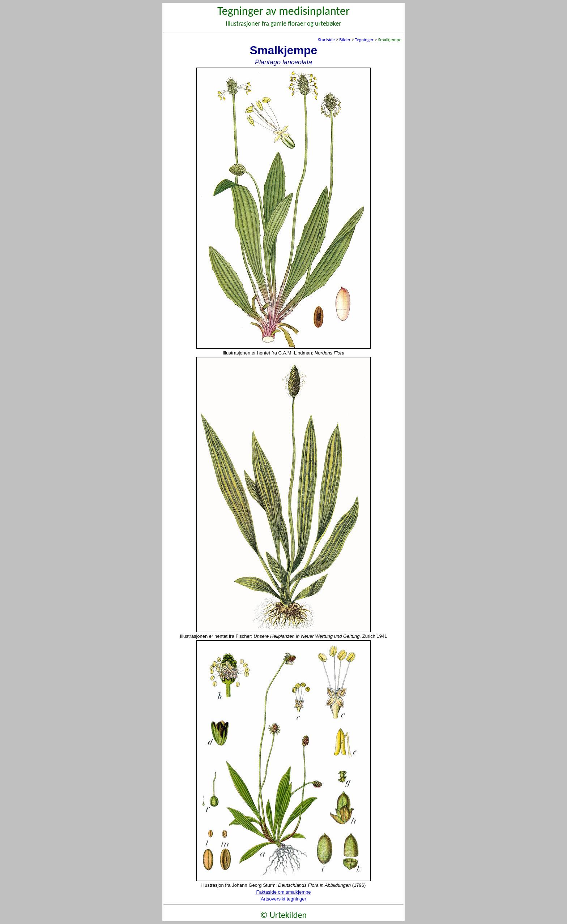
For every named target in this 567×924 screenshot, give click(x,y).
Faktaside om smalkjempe (284, 892)
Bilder (345, 40)
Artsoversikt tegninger (283, 899)
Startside (326, 40)
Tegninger (364, 40)
